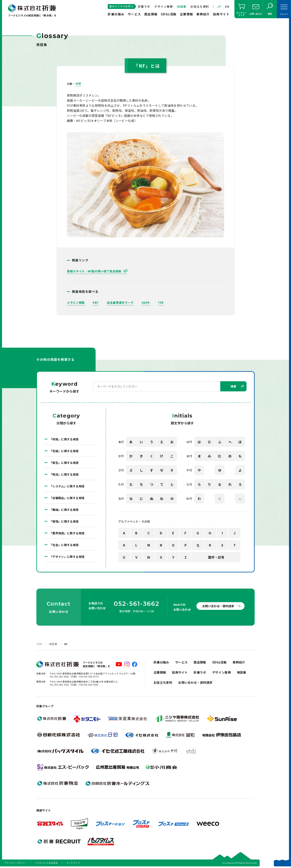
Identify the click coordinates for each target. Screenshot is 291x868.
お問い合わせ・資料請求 (218, 606)
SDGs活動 (169, 14)
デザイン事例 (163, 6)
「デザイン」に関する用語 (67, 557)
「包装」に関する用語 (64, 451)
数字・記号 (216, 557)
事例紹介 (203, 14)
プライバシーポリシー (15, 863)
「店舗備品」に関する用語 (67, 498)
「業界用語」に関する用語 (67, 533)
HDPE (146, 302)
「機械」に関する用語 (64, 510)
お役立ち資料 (200, 6)
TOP (39, 644)
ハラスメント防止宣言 (47, 863)
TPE (161, 302)
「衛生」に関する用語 (64, 463)
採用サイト (221, 14)
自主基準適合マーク (120, 302)
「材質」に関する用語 (64, 439)
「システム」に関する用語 (67, 486)
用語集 (182, 6)
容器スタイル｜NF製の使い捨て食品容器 (94, 271)
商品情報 (151, 14)
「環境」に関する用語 (64, 521)
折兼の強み (116, 14)
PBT (96, 302)
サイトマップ (73, 863)
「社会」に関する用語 (64, 545)
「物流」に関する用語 (64, 474)
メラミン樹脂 (76, 302)
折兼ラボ (144, 6)
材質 (78, 84)
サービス (134, 14)
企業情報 (187, 14)
